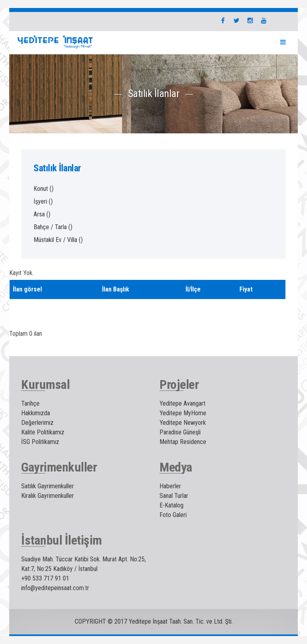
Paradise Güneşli (180, 432)
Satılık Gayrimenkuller (48, 486)
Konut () (44, 189)
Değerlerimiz (37, 423)
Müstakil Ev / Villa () (58, 240)
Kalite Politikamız (43, 432)
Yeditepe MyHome (183, 413)
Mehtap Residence (183, 442)
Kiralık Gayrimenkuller (48, 496)
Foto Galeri (173, 515)
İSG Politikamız (40, 442)
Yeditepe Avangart (182, 403)
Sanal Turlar (174, 496)
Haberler (170, 486)
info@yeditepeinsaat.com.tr (55, 588)
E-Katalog (171, 505)
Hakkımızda (36, 413)
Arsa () (42, 214)
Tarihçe (30, 403)
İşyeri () (43, 201)
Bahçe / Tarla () (53, 227)
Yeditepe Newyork (183, 423)
